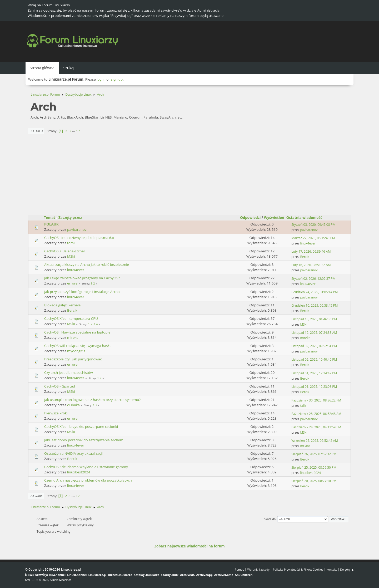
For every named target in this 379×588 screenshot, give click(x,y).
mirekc (73, 337)
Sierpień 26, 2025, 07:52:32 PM (314, 454)
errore (72, 283)
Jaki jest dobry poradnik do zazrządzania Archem (84, 440)
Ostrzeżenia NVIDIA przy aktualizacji (73, 453)
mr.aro (305, 446)
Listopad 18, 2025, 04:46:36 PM (314, 319)
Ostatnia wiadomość (307, 218)
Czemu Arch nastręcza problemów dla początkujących (88, 480)
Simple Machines (61, 580)
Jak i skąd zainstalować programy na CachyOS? (82, 278)
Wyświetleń (274, 218)
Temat (50, 218)
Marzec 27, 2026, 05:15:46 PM (313, 238)
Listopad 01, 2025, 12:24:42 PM (314, 373)
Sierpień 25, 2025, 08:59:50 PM (314, 467)
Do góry (36, 496)
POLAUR (51, 224)
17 (78, 131)
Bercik (305, 257)
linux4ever (308, 243)
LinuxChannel (77, 575)
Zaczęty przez (70, 218)
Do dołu (36, 131)
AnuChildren (244, 575)
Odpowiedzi (250, 218)
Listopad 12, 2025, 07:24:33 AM (314, 333)
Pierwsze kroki (56, 413)
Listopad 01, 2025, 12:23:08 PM (314, 387)
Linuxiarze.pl (98, 575)
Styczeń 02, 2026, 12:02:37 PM (313, 279)
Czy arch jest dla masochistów (69, 373)
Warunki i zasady (258, 569)
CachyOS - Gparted (60, 386)
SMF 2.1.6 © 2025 (37, 580)
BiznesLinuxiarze (120, 575)
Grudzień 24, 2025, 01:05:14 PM (315, 292)
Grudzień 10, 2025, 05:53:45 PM (315, 305)
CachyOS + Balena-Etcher (65, 251)
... (74, 131)
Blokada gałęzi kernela (62, 305)
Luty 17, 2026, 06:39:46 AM (311, 251)
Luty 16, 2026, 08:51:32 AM (311, 265)
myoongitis (76, 351)
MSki (71, 256)
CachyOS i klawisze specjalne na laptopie (77, 332)
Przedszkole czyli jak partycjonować (73, 359)
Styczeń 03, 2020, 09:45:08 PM (313, 225)
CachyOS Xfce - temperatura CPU (71, 318)
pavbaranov (77, 229)
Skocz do (270, 519)
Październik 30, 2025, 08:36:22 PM (316, 400)
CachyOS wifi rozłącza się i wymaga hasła (77, 346)
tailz (303, 406)
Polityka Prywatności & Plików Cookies (298, 569)
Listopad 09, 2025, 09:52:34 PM (314, 346)
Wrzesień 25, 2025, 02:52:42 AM (315, 441)
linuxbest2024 (79, 472)
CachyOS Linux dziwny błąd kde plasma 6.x (79, 238)
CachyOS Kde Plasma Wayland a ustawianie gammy (86, 467)
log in (101, 79)
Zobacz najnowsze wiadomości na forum (189, 546)
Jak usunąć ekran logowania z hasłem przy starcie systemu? (92, 400)
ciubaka (73, 405)
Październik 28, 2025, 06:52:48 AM (316, 414)
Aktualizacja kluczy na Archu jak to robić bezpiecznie (87, 264)
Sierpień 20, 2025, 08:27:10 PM (314, 481)
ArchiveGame (224, 575)
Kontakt (331, 569)
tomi (71, 243)
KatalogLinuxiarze (146, 575)
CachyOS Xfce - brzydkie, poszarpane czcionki (81, 427)
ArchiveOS (187, 575)
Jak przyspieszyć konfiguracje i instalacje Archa (82, 292)
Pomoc (239, 569)
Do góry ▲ (347, 569)
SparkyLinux (170, 575)
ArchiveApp (205, 575)
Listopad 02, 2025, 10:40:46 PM (314, 359)
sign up (117, 79)
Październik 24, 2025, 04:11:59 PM (316, 427)
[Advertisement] (189, 176)
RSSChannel (57, 575)
